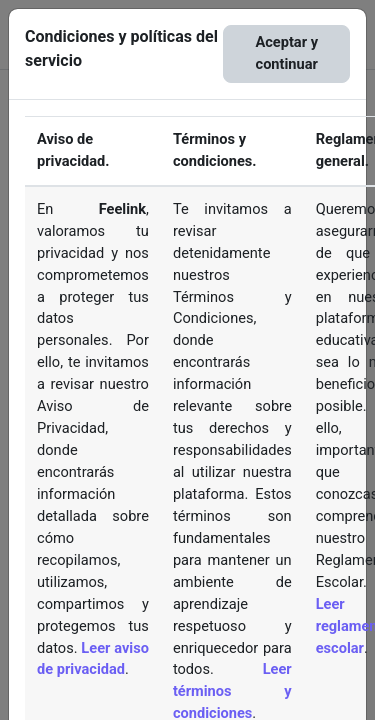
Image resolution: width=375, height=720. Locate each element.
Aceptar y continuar (286, 53)
